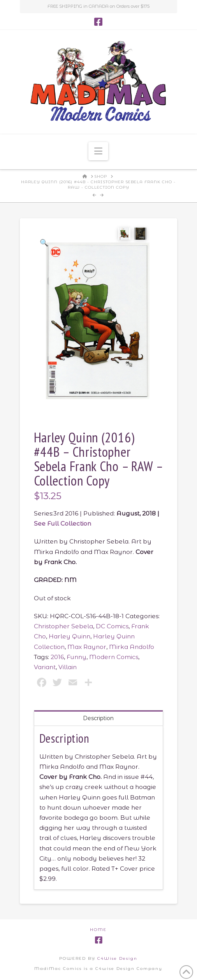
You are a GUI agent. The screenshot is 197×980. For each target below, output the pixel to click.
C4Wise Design (117, 958)
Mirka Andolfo (132, 646)
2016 (57, 657)
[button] (98, 151)
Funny (77, 657)
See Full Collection (62, 523)
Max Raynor (87, 646)
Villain (68, 667)
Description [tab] (98, 718)
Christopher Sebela (63, 626)
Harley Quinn (69, 636)
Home (98, 929)
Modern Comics (114, 657)
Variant (45, 667)
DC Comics (112, 626)
